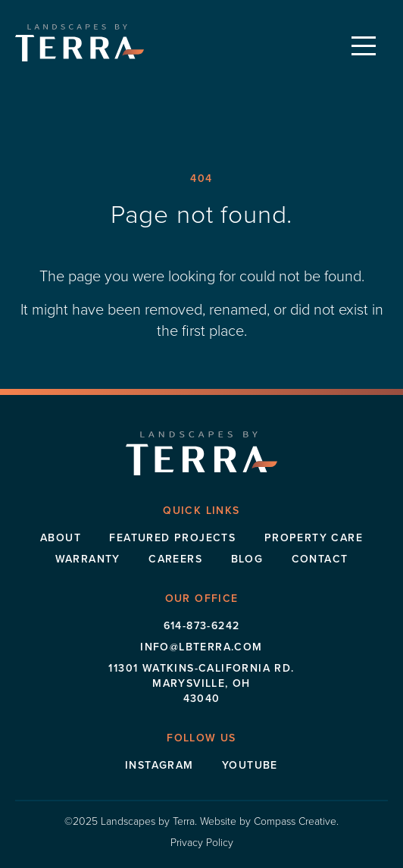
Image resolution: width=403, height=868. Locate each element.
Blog (247, 559)
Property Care (314, 537)
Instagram (159, 765)
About (61, 537)
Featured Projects (172, 537)
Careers (175, 559)
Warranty (88, 559)
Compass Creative (295, 821)
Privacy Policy (202, 842)
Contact (320, 559)
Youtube (250, 765)
